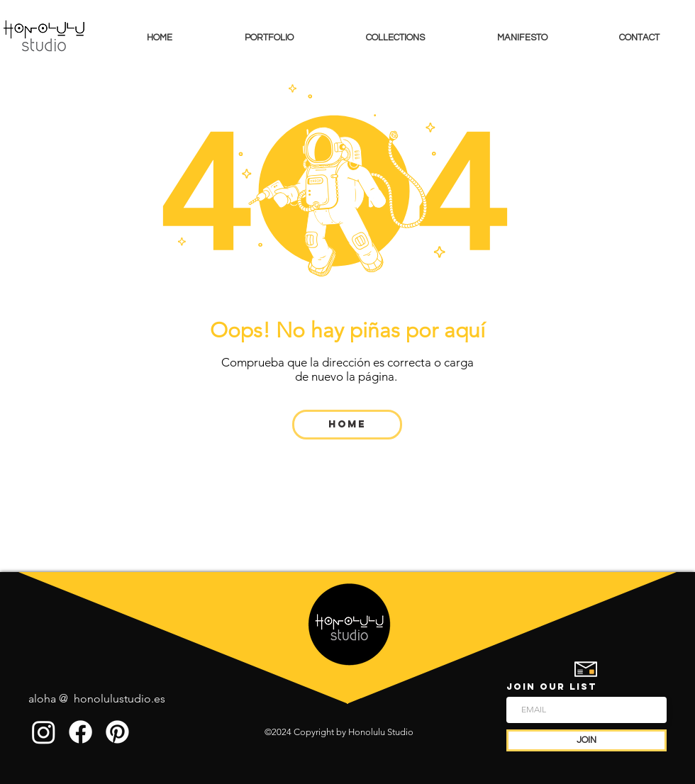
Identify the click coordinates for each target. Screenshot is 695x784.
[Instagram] (44, 732)
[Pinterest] (117, 732)
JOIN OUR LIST (552, 687)
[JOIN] (586, 740)
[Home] (347, 425)
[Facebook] (80, 732)
